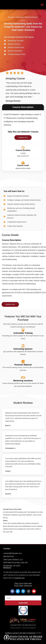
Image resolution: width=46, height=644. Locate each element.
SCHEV (38, 633)
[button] (42, 5)
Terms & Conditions (29, 628)
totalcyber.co (19, 578)
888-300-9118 (8, 556)
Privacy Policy (15, 628)
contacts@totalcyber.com (13, 553)
